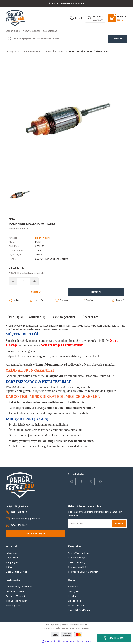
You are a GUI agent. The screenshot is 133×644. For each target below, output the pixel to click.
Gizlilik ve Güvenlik (15, 592)
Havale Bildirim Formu (79, 611)
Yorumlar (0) (37, 317)
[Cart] (117, 18)
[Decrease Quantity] (13, 282)
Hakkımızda (12, 553)
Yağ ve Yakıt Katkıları (79, 553)
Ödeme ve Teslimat (15, 596)
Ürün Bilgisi (15, 317)
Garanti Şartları (13, 606)
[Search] (66, 39)
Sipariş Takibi (75, 601)
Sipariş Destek (114, 638)
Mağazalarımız (13, 558)
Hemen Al (96, 292)
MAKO (38, 242)
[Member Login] (95, 18)
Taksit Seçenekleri (64, 317)
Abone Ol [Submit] (119, 523)
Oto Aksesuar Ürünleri (79, 567)
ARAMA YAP (118, 39)
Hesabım (73, 596)
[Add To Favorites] (90, 300)
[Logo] (15, 18)
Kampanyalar (12, 563)
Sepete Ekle (37, 292)
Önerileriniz (90, 317)
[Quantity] (24, 282)
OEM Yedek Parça (77, 563)
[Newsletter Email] (98, 524)
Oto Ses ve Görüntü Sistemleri (83, 572)
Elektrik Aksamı (43, 238)
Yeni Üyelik (74, 592)
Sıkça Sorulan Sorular (16, 572)
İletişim (9, 567)
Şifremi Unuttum (76, 606)
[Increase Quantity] (34, 282)
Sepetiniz (73, 587)
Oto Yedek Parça (77, 558)
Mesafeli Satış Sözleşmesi (19, 587)
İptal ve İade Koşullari (17, 601)
